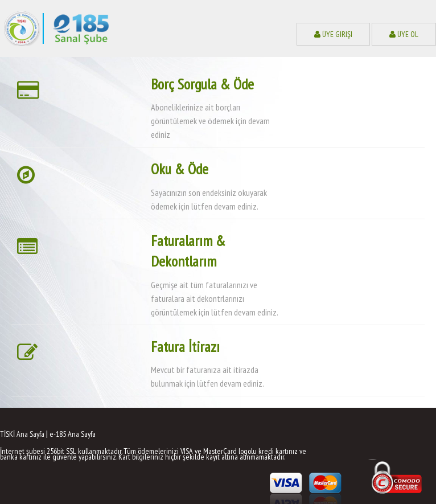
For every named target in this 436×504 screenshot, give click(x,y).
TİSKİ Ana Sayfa (22, 434)
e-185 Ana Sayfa (73, 434)
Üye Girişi (333, 34)
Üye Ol (404, 34)
